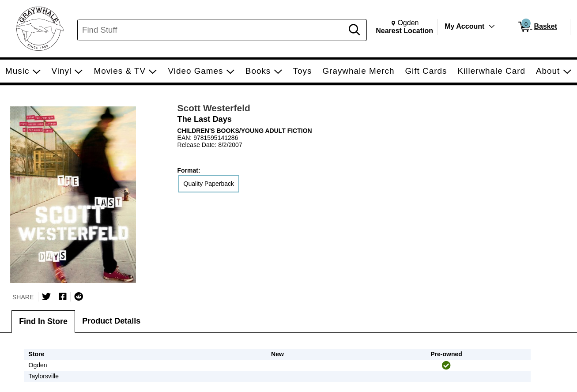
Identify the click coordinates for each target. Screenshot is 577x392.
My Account (464, 26)
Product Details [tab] (111, 321)
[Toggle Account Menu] (492, 26)
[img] (446, 366)
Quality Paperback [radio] (209, 184)
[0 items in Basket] (537, 27)
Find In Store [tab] (43, 321)
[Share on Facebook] (63, 297)
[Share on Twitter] (46, 297)
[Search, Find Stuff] (212, 30)
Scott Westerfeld (214, 108)
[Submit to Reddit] (79, 297)
